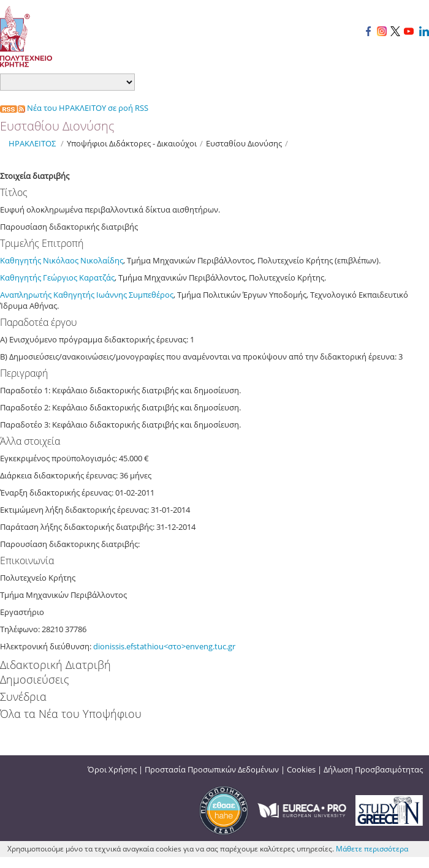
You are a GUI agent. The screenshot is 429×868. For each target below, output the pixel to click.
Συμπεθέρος (151, 295)
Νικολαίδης (102, 260)
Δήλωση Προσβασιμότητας (373, 769)
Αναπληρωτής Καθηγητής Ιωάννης (64, 295)
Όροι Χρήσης (112, 769)
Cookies (301, 769)
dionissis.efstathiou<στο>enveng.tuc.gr (164, 646)
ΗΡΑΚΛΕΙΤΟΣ (32, 143)
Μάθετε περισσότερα (372, 849)
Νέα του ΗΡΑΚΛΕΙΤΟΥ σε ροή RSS (74, 108)
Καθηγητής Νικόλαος (40, 260)
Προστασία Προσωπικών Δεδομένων (212, 769)
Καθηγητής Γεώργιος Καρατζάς (57, 277)
